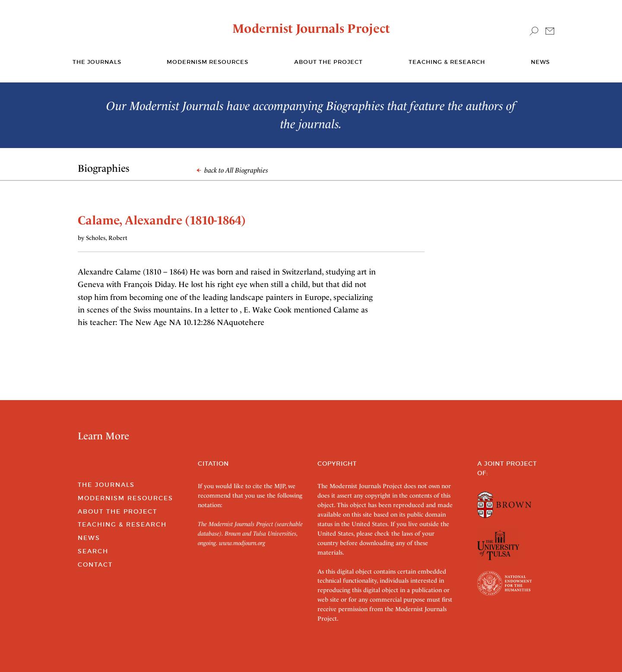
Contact (95, 565)
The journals (97, 62)
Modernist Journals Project (311, 28)
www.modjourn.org (242, 543)
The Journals (106, 485)
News (540, 62)
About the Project (328, 62)
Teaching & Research (447, 62)
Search (93, 551)
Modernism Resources (208, 62)
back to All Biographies (232, 170)
